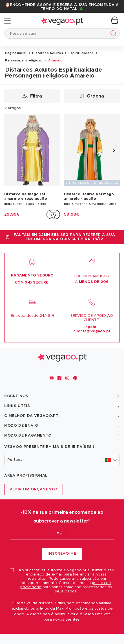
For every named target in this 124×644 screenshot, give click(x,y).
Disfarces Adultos (47, 53)
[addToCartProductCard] (53, 214)
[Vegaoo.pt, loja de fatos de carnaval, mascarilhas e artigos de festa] (62, 357)
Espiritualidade (81, 53)
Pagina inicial (16, 53)
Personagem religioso (24, 60)
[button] (62, 460)
